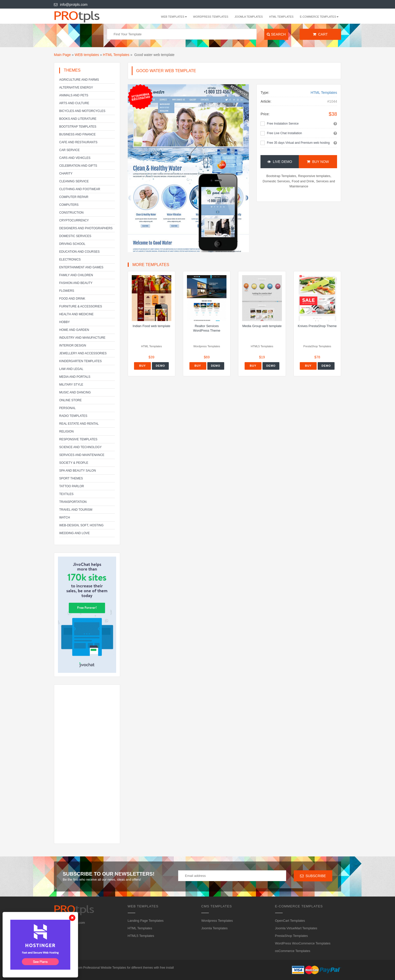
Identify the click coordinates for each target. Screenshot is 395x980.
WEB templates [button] (174, 17)
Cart (320, 34)
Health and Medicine (76, 314)
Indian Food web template (151, 326)
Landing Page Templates (146, 921)
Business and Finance (77, 134)
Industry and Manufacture (82, 338)
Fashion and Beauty (76, 283)
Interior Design (73, 345)
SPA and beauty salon (78, 471)
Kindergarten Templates (80, 361)
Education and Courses (79, 252)
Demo (160, 366)
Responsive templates (78, 439)
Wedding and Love (74, 533)
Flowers (67, 291)
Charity (66, 174)
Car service (69, 150)
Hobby (64, 322)
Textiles (66, 494)
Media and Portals (75, 377)
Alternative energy (76, 88)
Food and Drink (72, 299)
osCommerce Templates (293, 951)
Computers (69, 205)
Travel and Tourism (76, 510)
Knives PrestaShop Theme (317, 326)
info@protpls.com (71, 5)
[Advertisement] (87, 764)
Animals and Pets (74, 95)
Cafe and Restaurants (78, 142)
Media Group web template (262, 326)
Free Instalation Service (283, 124)
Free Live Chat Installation (284, 133)
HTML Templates (281, 17)
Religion (66, 431)
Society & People (74, 463)
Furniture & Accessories (81, 306)
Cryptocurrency (74, 220)
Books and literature (78, 119)
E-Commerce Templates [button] (319, 17)
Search (276, 34)
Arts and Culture (74, 103)
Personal (67, 408)
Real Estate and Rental (79, 424)
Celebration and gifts (78, 166)
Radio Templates (73, 416)
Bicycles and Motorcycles (82, 111)
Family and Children (76, 275)
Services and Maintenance (82, 455)
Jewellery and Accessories (83, 353)
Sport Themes (71, 478)
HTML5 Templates (141, 936)
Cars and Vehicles (75, 158)
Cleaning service (74, 181)
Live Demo (280, 162)
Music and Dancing (75, 392)
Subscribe (313, 876)
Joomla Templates (249, 17)
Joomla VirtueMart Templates (296, 928)
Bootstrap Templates (78, 127)
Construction (71, 213)
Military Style (71, 385)
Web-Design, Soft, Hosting (81, 525)
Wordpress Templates (211, 17)
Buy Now (318, 162)
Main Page (62, 55)
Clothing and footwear (80, 189)
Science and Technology (80, 447)
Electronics (70, 260)
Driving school (72, 244)
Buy (143, 366)
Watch (65, 517)
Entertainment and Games (81, 267)
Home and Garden (74, 330)
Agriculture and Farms (79, 80)
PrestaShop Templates (292, 936)
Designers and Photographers (86, 228)
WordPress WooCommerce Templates (303, 943)
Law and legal (71, 369)
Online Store (70, 400)
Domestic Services (75, 236)
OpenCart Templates (290, 921)
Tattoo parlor (72, 486)
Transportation (73, 502)
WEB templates (87, 55)
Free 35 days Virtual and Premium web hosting (298, 143)
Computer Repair (74, 197)
